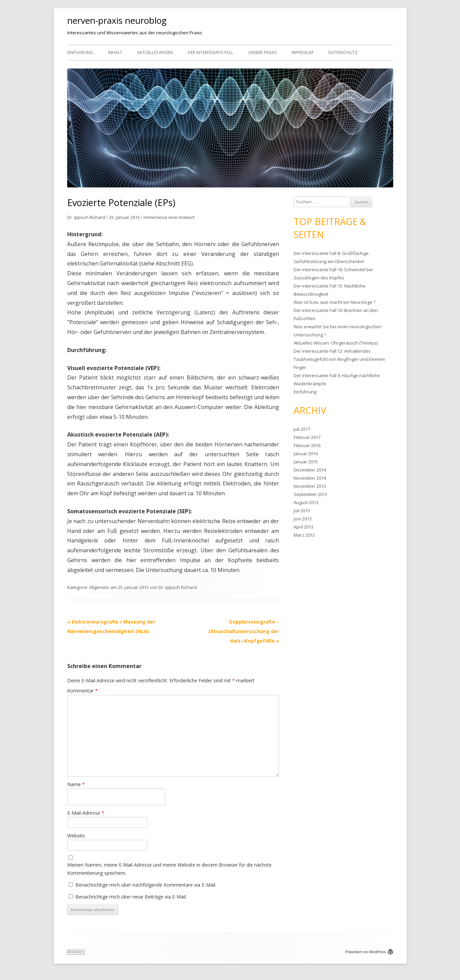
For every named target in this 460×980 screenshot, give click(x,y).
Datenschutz (343, 52)
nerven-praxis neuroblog (117, 20)
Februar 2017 (307, 437)
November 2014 (310, 478)
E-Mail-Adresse (86, 813)
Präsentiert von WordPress (369, 952)
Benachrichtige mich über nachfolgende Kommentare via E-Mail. (146, 885)
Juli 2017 (302, 429)
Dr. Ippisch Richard (86, 217)
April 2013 (303, 527)
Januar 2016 (306, 454)
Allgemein (99, 587)
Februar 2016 (307, 445)
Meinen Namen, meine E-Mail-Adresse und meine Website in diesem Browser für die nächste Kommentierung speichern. (169, 869)
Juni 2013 (303, 519)
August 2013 (306, 502)
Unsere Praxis (262, 52)
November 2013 (310, 486)
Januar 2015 (306, 462)
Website (76, 836)
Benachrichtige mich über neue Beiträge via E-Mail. (131, 897)
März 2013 (304, 535)
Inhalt (115, 52)
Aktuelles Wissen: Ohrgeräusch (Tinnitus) (336, 343)
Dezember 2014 (310, 470)
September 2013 (310, 494)
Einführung (80, 52)
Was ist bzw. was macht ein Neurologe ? (335, 302)
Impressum (302, 52)
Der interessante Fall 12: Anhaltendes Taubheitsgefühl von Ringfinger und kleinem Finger (339, 359)
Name (76, 784)
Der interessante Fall (210, 52)
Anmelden (76, 952)
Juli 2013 (302, 511)
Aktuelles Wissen (155, 52)
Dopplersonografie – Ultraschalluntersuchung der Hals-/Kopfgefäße (244, 631)
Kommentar (82, 691)
